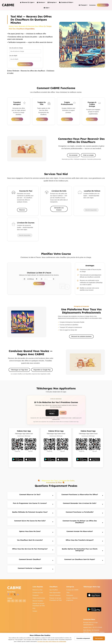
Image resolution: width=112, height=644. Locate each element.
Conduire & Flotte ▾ (64, 3)
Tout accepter (99, 638)
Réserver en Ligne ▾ (27, 3)
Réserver (22, 211)
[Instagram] (11, 596)
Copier (63, 414)
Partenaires (70, 597)
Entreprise (36, 597)
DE (20, 602)
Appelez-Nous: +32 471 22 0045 (93, 629)
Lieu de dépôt (13, 57)
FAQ (34, 610)
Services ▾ (40, 3)
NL (13, 602)
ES (24, 602)
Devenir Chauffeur (38, 602)
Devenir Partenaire (55, 597)
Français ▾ (81, 6)
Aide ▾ (46, 9)
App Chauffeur (54, 591)
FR (17, 602)
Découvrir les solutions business (81, 338)
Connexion (91, 6)
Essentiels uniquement (83, 638)
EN (9, 602)
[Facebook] (8, 596)
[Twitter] (15, 596)
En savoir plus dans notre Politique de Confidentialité (52, 641)
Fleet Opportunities (55, 594)
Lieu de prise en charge (16, 49)
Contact (35, 613)
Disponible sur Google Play (42, 371)
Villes (68, 594)
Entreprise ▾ (51, 3)
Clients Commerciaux (39, 600)
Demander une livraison (59, 210)
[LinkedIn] (18, 596)
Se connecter (73, 157)
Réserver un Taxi (37, 591)
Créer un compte (88, 157)
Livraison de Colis (38, 594)
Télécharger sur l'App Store (19, 371)
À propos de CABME (72, 591)
